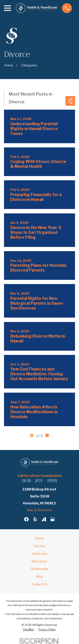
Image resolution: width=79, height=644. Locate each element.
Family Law (39, 554)
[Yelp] (35, 519)
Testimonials (39, 569)
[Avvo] (44, 519)
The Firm (39, 546)
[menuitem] (28, 630)
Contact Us (39, 584)
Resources (39, 561)
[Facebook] (26, 519)
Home (39, 538)
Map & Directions (39, 510)
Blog (39, 577)
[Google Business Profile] (53, 519)
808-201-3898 (39, 480)
